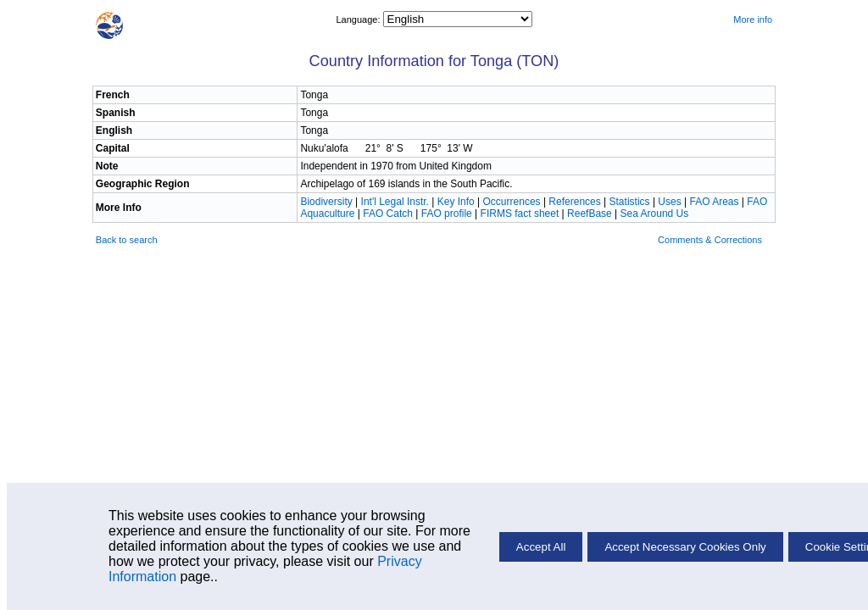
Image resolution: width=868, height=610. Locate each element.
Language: (359, 19)
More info (753, 19)
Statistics (630, 202)
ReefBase (590, 213)
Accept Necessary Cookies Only (685, 547)
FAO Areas (714, 202)
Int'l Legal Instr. (395, 202)
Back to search (127, 240)
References (574, 202)
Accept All (541, 547)
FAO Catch (388, 213)
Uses (669, 202)
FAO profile (447, 213)
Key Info (456, 202)
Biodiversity (326, 202)
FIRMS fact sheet (520, 213)
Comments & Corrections (710, 240)
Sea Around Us (655, 213)
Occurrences (512, 202)
